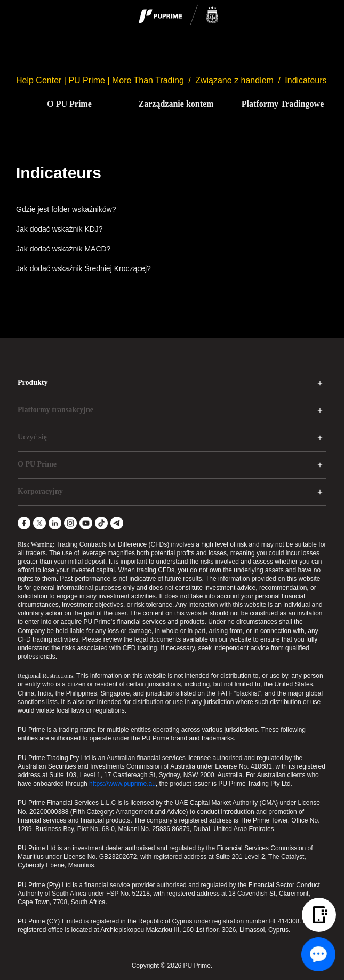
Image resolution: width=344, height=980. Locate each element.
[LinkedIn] (55, 523)
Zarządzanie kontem (176, 104)
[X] (39, 523)
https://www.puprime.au (122, 784)
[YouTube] (86, 523)
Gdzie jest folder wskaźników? (66, 209)
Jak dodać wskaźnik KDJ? (59, 229)
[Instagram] (70, 523)
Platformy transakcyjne (55, 410)
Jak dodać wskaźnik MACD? (63, 249)
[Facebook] (24, 523)
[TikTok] (101, 523)
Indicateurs (306, 80)
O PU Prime (69, 104)
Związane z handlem (234, 80)
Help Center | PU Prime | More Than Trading (100, 80)
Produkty (33, 382)
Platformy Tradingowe (283, 104)
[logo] (179, 15)
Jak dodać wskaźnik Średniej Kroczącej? (83, 268)
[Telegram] (117, 523)
